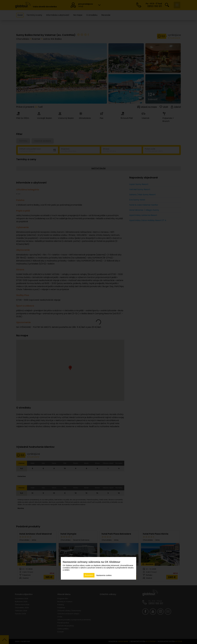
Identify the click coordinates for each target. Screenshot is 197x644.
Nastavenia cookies (104, 575)
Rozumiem (89, 575)
